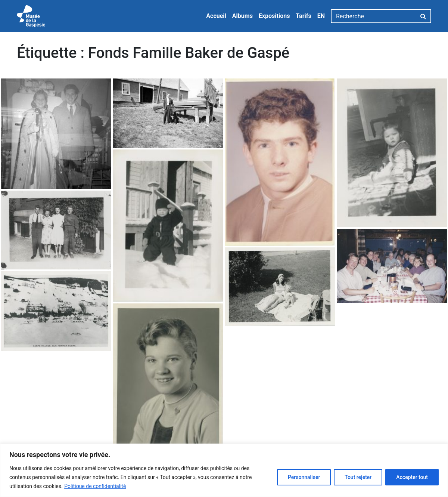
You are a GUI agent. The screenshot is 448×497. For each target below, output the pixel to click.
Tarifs (303, 16)
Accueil (216, 16)
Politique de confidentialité (95, 486)
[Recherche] (374, 16)
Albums (242, 16)
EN (321, 16)
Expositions (274, 16)
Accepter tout (412, 477)
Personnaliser (304, 477)
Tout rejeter (358, 477)
